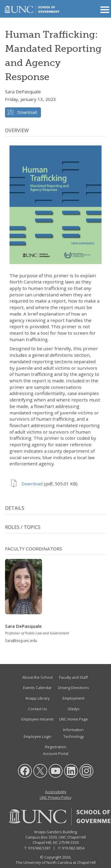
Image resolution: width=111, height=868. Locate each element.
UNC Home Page (73, 719)
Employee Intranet (37, 719)
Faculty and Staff (74, 677)
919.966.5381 (39, 848)
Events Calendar (37, 688)
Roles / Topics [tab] (23, 527)
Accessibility (56, 792)
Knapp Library (37, 698)
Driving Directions (74, 688)
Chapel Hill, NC (45, 842)
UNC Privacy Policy (55, 797)
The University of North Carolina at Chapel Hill (56, 862)
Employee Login (38, 736)
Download (27, 112)
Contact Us (38, 709)
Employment (73, 698)
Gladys (74, 709)
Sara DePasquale (23, 92)
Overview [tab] (17, 130)
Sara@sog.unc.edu (21, 641)
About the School (37, 677)
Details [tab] (15, 508)
